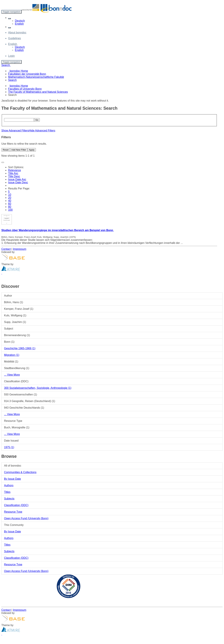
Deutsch (20, 21)
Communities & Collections (20, 472)
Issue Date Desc (18, 182)
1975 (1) (9, 447)
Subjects (9, 499)
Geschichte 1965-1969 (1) (20, 348)
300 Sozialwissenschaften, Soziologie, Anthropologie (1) (38, 388)
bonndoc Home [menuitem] (18, 71)
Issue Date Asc (17, 179)
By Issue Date (13, 479)
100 (10, 210)
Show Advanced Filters (15, 131)
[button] (9, 19)
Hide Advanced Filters (42, 131)
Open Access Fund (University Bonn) (26, 518)
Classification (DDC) (16, 505)
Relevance (15, 170)
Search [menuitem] (12, 80)
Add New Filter (19, 150)
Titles (7, 492)
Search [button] (6, 65)
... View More (12, 375)
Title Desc (14, 176)
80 (10, 207)
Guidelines (15, 38)
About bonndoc (17, 33)
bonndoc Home (19, 86)
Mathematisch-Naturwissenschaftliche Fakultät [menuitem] (36, 77)
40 (10, 201)
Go (37, 120)
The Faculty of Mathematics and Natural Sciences (38, 92)
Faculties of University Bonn (25, 89)
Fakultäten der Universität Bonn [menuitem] (27, 74)
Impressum (20, 249)
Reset (6, 150)
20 (10, 198)
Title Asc (13, 173)
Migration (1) (12, 355)
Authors (9, 485)
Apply (32, 150)
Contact (6, 249)
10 (10, 195)
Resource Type (13, 512)
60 (10, 204)
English (19, 24)
